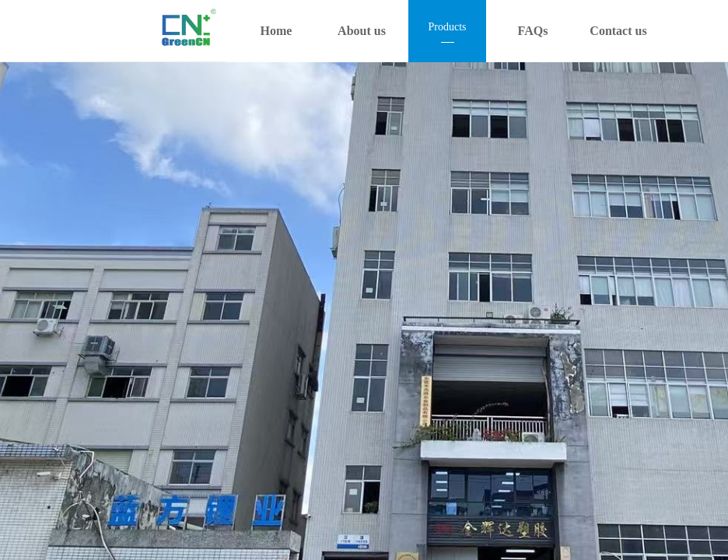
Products (448, 27)
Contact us (618, 31)
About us (362, 31)
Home (276, 31)
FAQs (533, 31)
